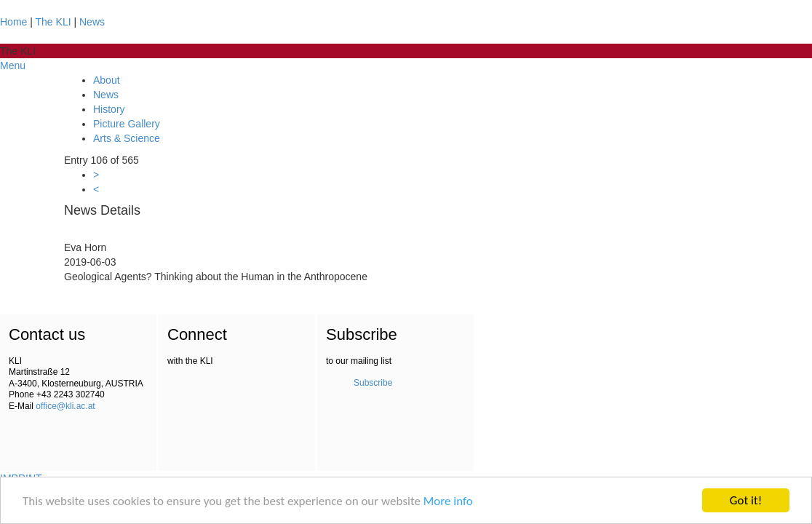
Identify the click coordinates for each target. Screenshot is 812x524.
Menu (13, 65)
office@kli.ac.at (65, 406)
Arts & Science (127, 138)
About (107, 80)
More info (448, 501)
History (109, 109)
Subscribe (373, 383)
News (92, 22)
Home (13, 22)
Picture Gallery (127, 124)
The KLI (53, 22)
